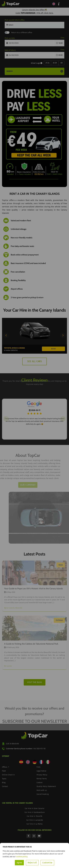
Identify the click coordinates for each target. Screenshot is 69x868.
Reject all (32, 863)
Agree (19, 863)
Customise (47, 863)
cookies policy (22, 857)
